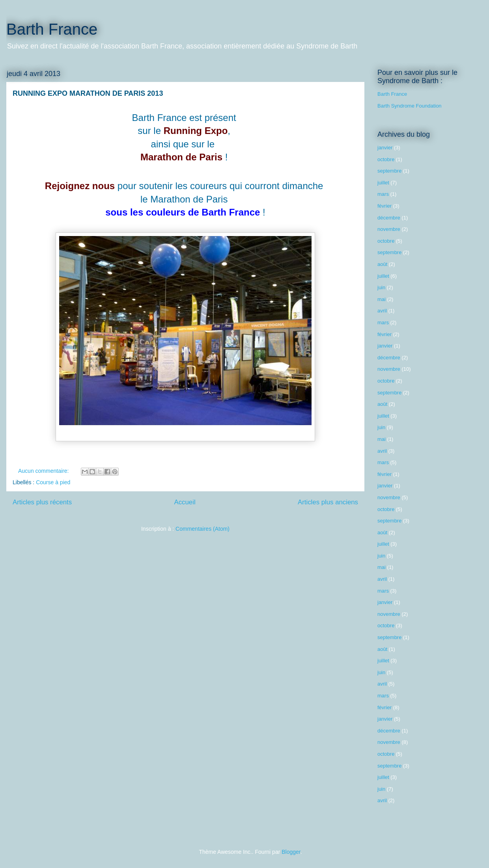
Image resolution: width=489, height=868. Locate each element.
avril (382, 311)
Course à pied (53, 482)
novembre (389, 229)
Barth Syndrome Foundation (410, 106)
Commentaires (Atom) (203, 529)
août (382, 264)
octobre (386, 159)
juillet (383, 183)
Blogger (291, 852)
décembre (389, 218)
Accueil (185, 502)
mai (382, 299)
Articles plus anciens (328, 502)
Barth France (52, 29)
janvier (385, 148)
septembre (389, 171)
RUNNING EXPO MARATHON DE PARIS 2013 (88, 93)
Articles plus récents (42, 502)
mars (383, 194)
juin (381, 287)
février (384, 206)
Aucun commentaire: (44, 471)
